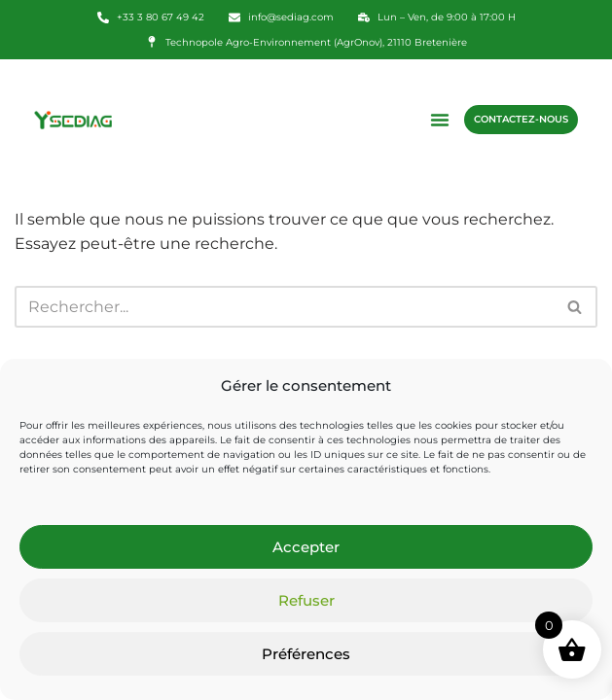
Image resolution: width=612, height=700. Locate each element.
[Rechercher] (284, 307)
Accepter (306, 547)
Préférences (306, 654)
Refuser (306, 600)
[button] (440, 120)
